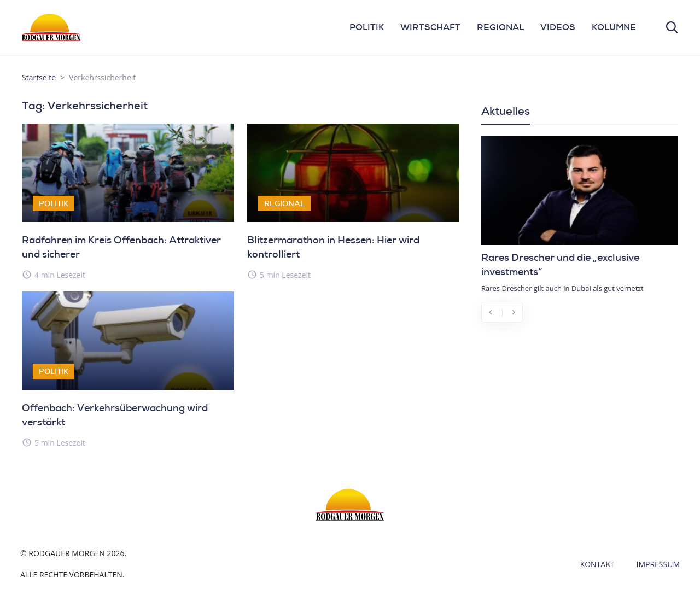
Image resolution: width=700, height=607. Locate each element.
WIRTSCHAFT (430, 27)
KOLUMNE (614, 27)
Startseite (39, 77)
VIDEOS (558, 27)
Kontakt (597, 564)
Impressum (658, 564)
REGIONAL (500, 27)
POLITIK (367, 27)
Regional (284, 203)
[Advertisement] (580, 412)
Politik (54, 203)
